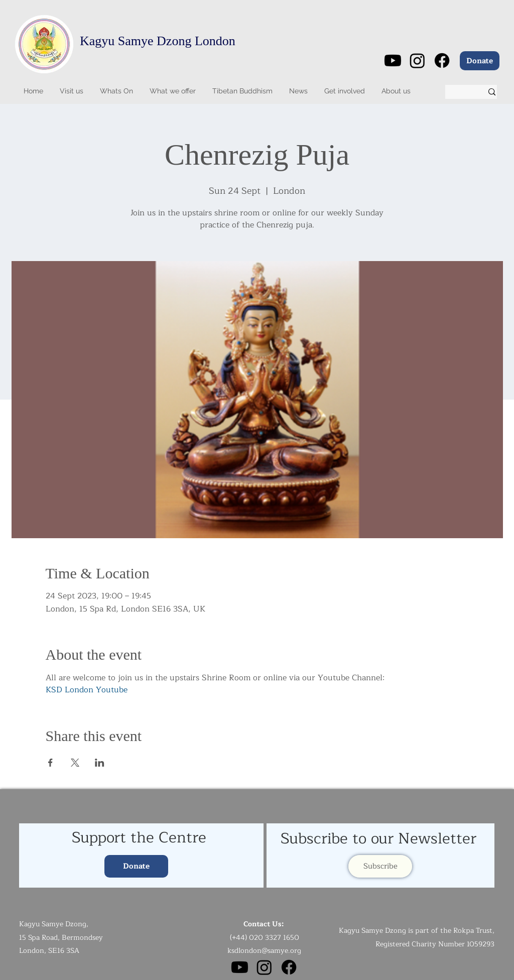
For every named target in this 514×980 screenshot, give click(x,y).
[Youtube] (393, 60)
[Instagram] (417, 60)
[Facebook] (442, 60)
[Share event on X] (75, 763)
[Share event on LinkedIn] (100, 763)
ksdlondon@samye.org (264, 951)
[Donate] (480, 61)
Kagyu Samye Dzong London (158, 41)
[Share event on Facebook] (50, 763)
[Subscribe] (380, 866)
